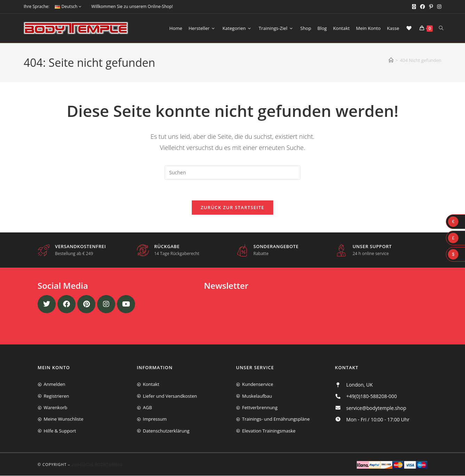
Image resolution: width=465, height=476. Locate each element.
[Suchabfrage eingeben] (232, 173)
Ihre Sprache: (37, 6)
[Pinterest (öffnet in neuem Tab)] (431, 7)
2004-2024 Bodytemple (97, 464)
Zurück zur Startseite (233, 208)
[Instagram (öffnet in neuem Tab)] (438, 7)
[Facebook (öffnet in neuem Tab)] (423, 7)
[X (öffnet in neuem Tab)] (414, 7)
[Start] (391, 60)
